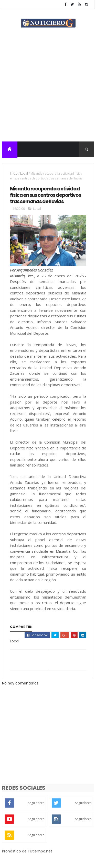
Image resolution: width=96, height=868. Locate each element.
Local (24, 173)
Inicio (14, 173)
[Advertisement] (48, 91)
